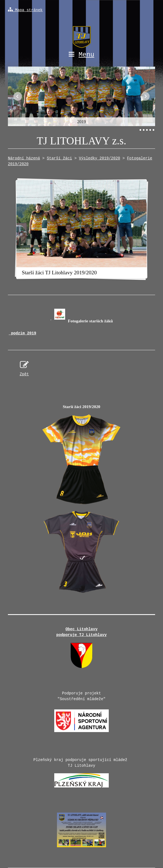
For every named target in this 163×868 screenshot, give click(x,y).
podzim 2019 (22, 333)
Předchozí (18, 96)
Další (145, 96)
